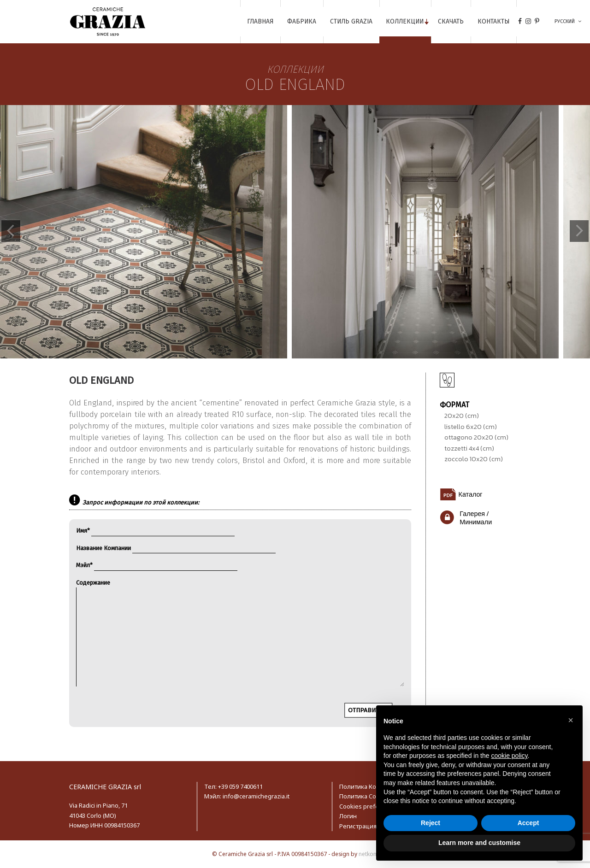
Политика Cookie (364, 796)
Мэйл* (157, 565)
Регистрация (358, 826)
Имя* (155, 531)
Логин (348, 816)
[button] (571, 720)
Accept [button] (528, 823)
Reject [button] (431, 823)
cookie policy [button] (509, 756)
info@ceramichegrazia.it (256, 796)
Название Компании (176, 548)
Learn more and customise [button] (479, 843)
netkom (369, 854)
